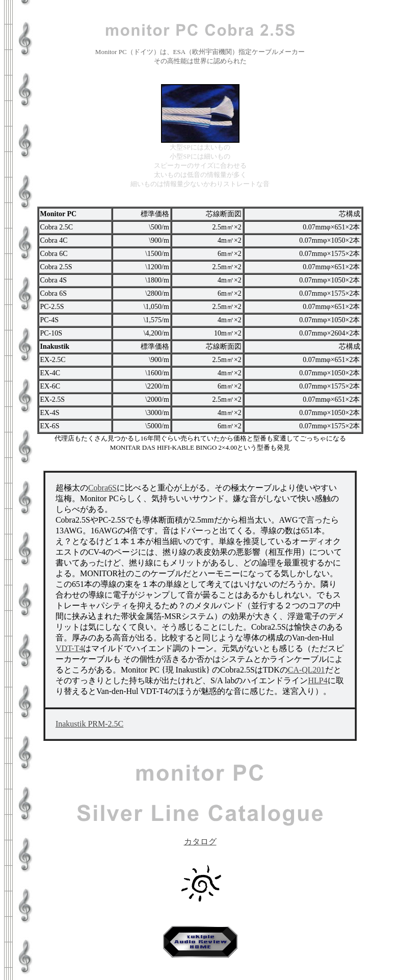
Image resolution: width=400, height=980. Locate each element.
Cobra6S (102, 488)
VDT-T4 (70, 648)
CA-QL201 (306, 670)
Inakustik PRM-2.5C (89, 724)
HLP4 (317, 680)
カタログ (200, 838)
